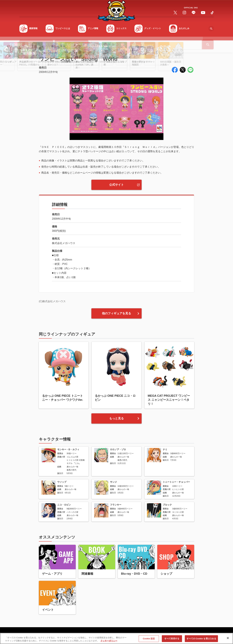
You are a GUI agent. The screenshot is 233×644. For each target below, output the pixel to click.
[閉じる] (228, 639)
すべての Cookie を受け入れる (201, 640)
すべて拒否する (172, 640)
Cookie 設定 (149, 640)
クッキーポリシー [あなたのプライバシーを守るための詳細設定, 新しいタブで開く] (109, 642)
